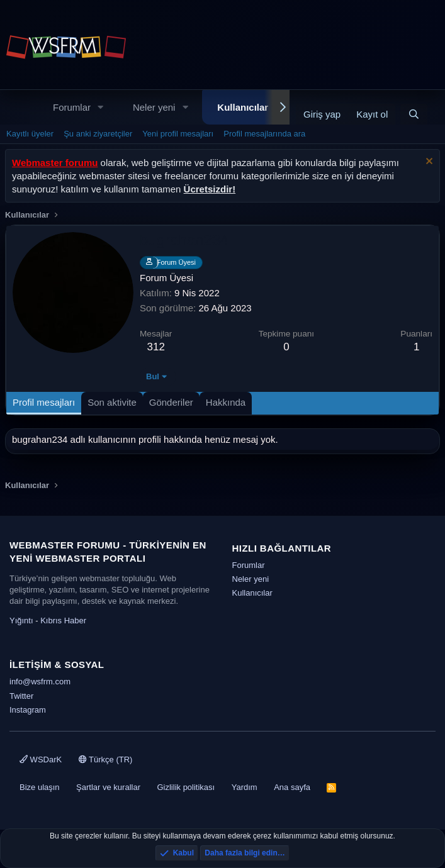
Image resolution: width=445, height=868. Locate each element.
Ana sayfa (292, 787)
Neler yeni (154, 107)
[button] (101, 107)
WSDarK (41, 759)
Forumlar (72, 107)
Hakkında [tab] (226, 402)
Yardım (245, 787)
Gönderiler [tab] (171, 402)
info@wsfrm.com (40, 682)
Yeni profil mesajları (178, 134)
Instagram (28, 710)
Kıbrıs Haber (63, 620)
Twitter (21, 696)
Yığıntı (21, 620)
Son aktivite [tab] (112, 402)
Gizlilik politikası (186, 787)
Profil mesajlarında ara (264, 134)
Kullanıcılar (243, 107)
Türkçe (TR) (106, 759)
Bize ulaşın (40, 787)
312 (156, 347)
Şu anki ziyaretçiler (98, 134)
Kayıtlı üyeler (30, 134)
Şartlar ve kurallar (108, 787)
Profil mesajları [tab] (44, 402)
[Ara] (414, 114)
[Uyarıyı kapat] (428, 163)
